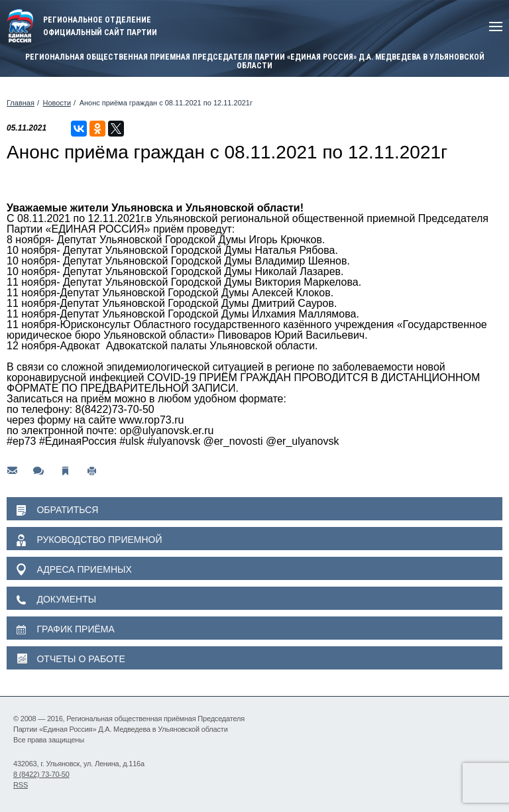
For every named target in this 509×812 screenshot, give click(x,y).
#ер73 (22, 441)
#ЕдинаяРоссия (78, 441)
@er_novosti (233, 441)
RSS (21, 785)
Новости (57, 103)
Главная (21, 103)
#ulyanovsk (174, 441)
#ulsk (132, 441)
